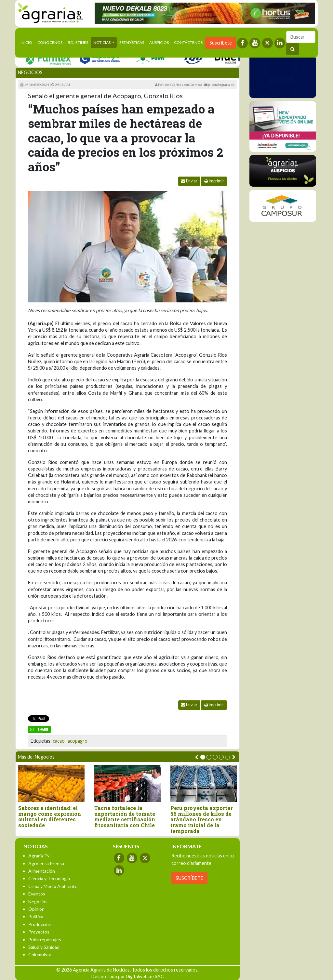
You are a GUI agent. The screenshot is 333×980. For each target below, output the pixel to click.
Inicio (28, 42)
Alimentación (42, 871)
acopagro (78, 741)
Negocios (30, 72)
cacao (59, 741)
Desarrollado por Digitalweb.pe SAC (128, 976)
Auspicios (159, 42)
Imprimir (214, 181)
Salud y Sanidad (44, 947)
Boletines (78, 42)
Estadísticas (132, 42)
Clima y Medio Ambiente (53, 886)
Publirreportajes (45, 940)
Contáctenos (188, 42)
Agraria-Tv (39, 856)
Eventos (37, 894)
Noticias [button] (102, 42)
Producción (40, 924)
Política (36, 916)
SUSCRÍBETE (189, 878)
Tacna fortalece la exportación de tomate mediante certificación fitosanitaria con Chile (125, 816)
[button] (203, 757)
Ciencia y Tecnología (49, 878)
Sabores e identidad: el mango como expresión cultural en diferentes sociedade (50, 816)
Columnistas (41, 954)
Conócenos (50, 42)
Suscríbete (221, 43)
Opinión (36, 909)
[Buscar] (301, 37)
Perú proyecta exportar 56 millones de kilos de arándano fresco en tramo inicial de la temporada (202, 819)
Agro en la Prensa (46, 863)
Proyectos (39, 932)
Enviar (189, 181)
